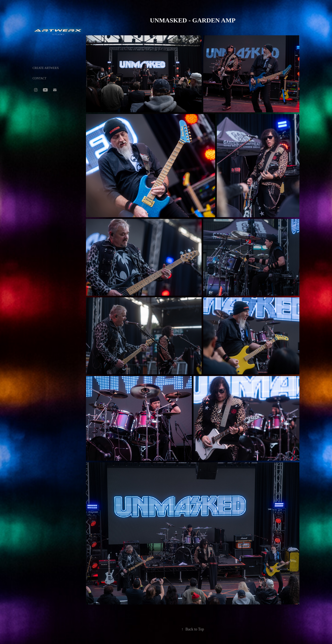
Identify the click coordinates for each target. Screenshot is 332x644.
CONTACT (39, 78)
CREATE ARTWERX (46, 68)
